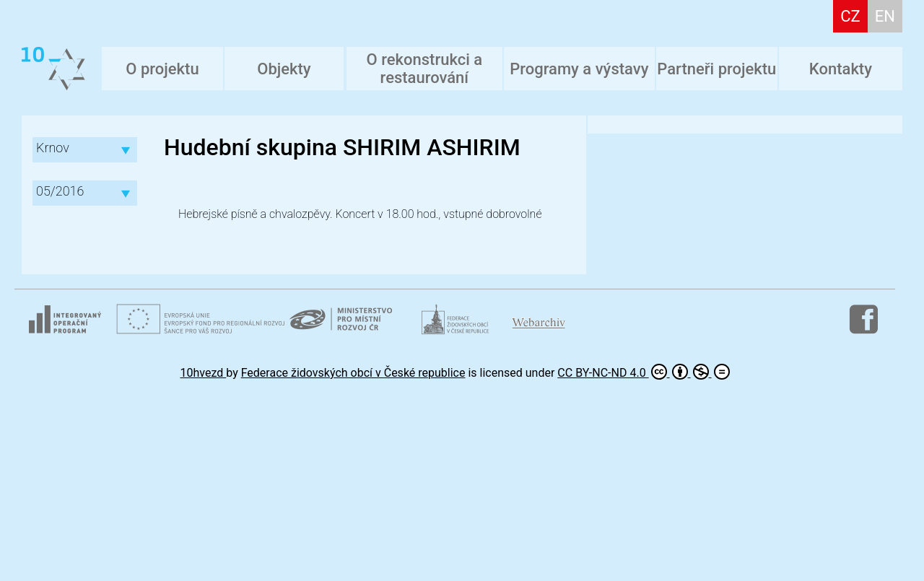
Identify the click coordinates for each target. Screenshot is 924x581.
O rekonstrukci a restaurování (425, 69)
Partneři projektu (716, 69)
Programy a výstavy (579, 69)
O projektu (162, 69)
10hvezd (204, 373)
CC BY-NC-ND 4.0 (643, 372)
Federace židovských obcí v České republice (353, 373)
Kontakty (841, 69)
